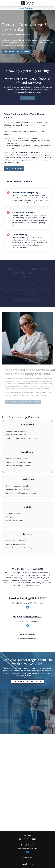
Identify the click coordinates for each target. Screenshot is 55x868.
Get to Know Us (14, 168)
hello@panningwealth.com (28, 849)
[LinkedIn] (28, 607)
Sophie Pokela (27, 635)
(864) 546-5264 (30, 839)
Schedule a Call (27, 857)
